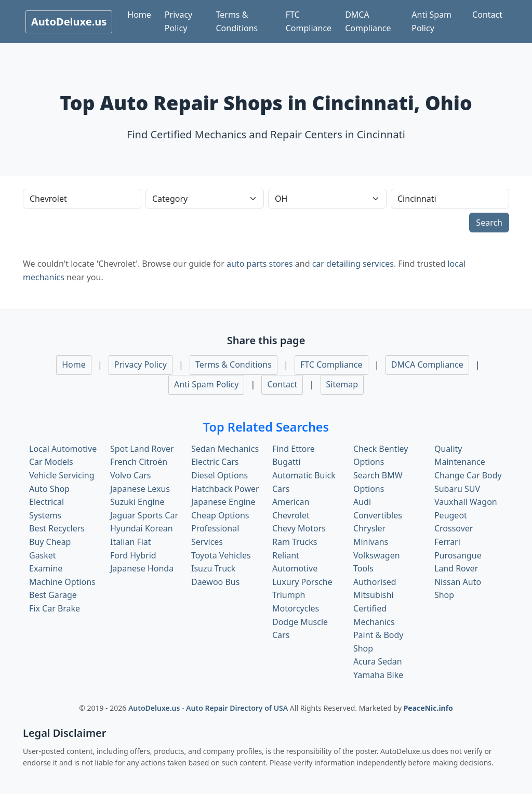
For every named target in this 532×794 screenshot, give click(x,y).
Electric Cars (215, 462)
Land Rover (456, 568)
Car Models (51, 462)
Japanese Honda (142, 568)
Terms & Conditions (237, 21)
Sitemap (342, 384)
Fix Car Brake (55, 608)
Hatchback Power (225, 489)
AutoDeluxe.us (69, 22)
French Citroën (139, 462)
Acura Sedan (378, 661)
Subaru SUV (457, 489)
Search (489, 223)
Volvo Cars (130, 475)
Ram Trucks (295, 542)
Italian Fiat (131, 542)
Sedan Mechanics (225, 449)
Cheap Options (220, 515)
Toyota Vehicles (221, 555)
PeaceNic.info (428, 708)
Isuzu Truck (213, 568)
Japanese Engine (223, 502)
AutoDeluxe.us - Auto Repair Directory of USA (209, 708)
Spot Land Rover (142, 449)
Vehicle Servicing (62, 475)
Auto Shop (49, 489)
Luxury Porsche (302, 582)
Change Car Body (468, 475)
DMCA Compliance (368, 21)
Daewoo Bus (215, 582)
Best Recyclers (57, 528)
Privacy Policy (178, 21)
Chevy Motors (299, 528)
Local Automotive (63, 449)
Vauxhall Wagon (466, 502)
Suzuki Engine (137, 502)
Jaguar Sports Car (144, 515)
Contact (487, 15)
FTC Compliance (309, 21)
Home (139, 15)
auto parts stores (260, 264)
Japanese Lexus (140, 489)
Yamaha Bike (378, 675)
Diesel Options (220, 475)
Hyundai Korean (142, 528)
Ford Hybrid (133, 555)
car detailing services (353, 264)
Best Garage (53, 595)
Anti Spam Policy (431, 21)
